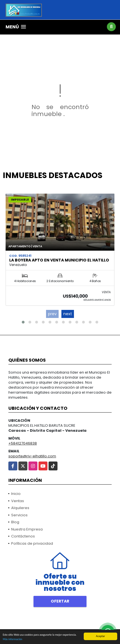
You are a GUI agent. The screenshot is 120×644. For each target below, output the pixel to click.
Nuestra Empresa (27, 529)
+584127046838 (23, 443)
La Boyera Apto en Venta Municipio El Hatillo (59, 260)
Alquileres (20, 508)
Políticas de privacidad (32, 543)
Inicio (16, 494)
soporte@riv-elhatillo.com (32, 456)
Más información (13, 639)
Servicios (19, 515)
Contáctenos (23, 536)
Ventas (18, 501)
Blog (15, 522)
